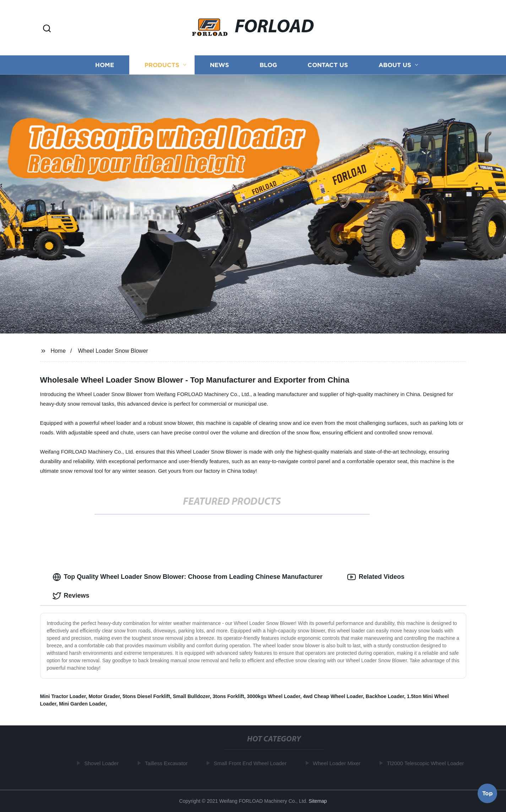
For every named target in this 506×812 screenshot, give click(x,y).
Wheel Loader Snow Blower (113, 351)
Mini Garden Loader (82, 704)
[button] (47, 29)
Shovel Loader (103, 763)
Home (105, 65)
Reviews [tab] (71, 596)
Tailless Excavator (167, 763)
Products (162, 65)
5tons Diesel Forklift (146, 696)
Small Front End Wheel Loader (251, 763)
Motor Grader (104, 696)
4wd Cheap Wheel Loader (333, 696)
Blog (268, 65)
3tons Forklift (228, 696)
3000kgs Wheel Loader (273, 696)
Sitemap (318, 801)
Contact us (328, 65)
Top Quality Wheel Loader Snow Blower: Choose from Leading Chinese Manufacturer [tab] (188, 577)
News (219, 65)
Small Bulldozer (191, 696)
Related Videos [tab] (376, 577)
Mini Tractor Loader (63, 696)
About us (395, 65)
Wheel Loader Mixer (338, 763)
